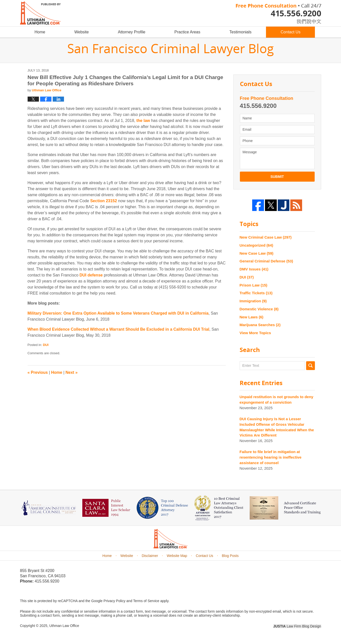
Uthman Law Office (64, 626)
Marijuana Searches (260, 325)
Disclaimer (150, 556)
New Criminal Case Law (266, 237)
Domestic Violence (259, 309)
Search (311, 366)
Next (72, 372)
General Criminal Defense (266, 261)
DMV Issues (254, 269)
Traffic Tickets (256, 293)
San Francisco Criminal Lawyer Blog (40, 13)
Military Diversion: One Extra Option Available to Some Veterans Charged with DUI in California (118, 313)
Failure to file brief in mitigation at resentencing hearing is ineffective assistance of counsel (271, 457)
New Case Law (257, 253)
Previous (38, 372)
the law (143, 121)
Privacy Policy (115, 601)
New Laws (252, 317)
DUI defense (91, 275)
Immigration (253, 301)
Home (40, 32)
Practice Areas (187, 32)
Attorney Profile (132, 32)
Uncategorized (256, 245)
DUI (46, 345)
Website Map (177, 556)
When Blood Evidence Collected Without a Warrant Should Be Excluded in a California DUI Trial (119, 329)
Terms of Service (146, 601)
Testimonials (240, 32)
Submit (277, 177)
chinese (304, 20)
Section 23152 (104, 201)
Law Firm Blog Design (297, 626)
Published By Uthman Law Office (279, 14)
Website (82, 32)
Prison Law (254, 285)
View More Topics (255, 333)
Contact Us (290, 32)
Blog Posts (230, 556)
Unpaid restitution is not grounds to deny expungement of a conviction (277, 400)
